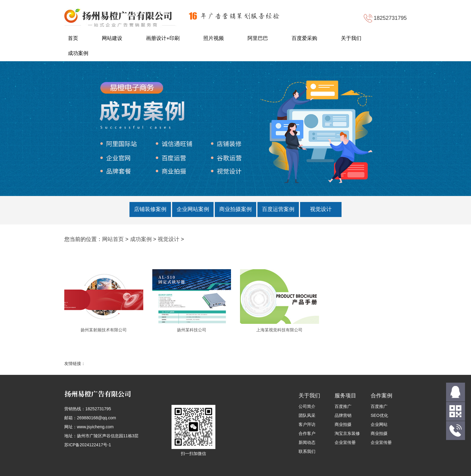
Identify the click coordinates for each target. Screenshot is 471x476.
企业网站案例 (193, 209)
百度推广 (343, 406)
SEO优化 (379, 415)
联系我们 (307, 451)
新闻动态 (307, 442)
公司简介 (307, 406)
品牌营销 (343, 415)
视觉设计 (321, 209)
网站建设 (112, 38)
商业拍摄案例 (235, 209)
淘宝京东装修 (347, 433)
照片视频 (214, 38)
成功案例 (78, 53)
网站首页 (113, 239)
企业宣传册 (345, 442)
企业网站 (379, 424)
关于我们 (351, 38)
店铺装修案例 (150, 209)
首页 (73, 38)
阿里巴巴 (258, 38)
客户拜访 (307, 424)
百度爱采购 (304, 38)
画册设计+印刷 (163, 38)
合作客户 (307, 433)
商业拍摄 (343, 424)
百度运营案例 (278, 209)
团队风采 (307, 415)
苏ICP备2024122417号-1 (88, 445)
